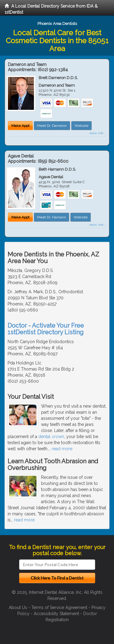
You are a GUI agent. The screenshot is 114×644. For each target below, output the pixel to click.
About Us (18, 607)
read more (62, 449)
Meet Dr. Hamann (52, 217)
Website (81, 126)
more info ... (98, 133)
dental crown (51, 437)
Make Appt (20, 126)
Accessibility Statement (56, 614)
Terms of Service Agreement (59, 607)
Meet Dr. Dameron (52, 126)
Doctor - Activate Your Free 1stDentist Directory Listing (46, 329)
